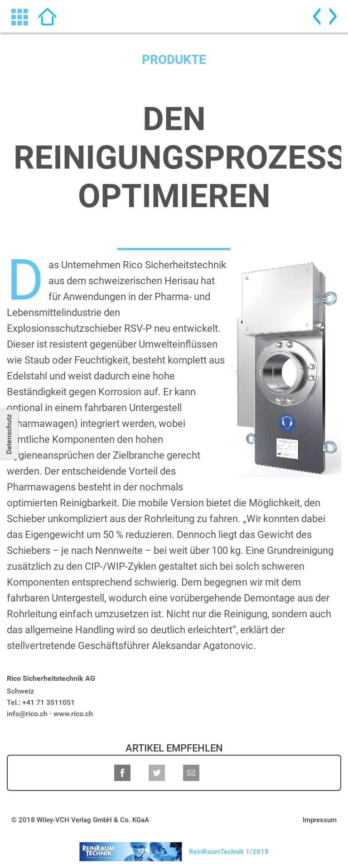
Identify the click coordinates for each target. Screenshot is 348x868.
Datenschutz (9, 434)
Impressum (320, 820)
